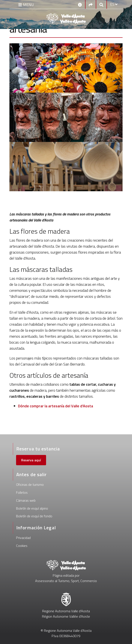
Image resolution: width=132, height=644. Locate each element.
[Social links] (91, 4)
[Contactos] (80, 4)
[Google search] (101, 4)
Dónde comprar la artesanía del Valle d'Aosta (55, 406)
